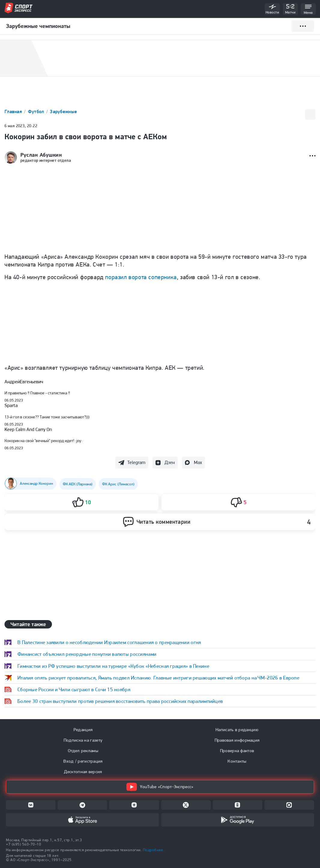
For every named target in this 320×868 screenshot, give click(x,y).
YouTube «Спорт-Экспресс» (160, 787)
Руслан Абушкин (41, 155)
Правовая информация (237, 740)
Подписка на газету (83, 740)
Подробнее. (153, 850)
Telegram (136, 462)
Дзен (170, 462)
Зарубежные (63, 112)
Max (198, 462)
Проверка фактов (237, 751)
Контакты (237, 761)
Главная (14, 112)
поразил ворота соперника (141, 277)
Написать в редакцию (237, 730)
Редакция (83, 730)
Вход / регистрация (83, 761)
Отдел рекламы (83, 751)
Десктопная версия (83, 772)
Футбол (37, 112)
